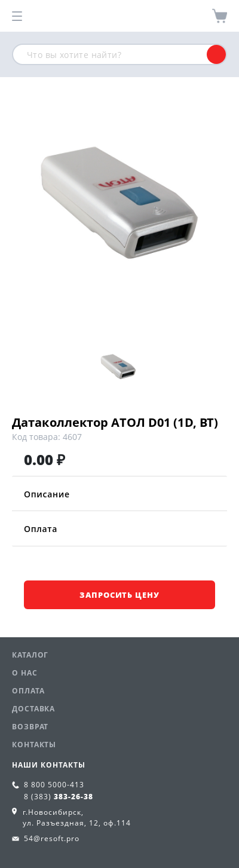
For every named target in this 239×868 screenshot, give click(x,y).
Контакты (34, 745)
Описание (119, 494)
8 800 (54, 785)
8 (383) (59, 797)
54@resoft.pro (52, 838)
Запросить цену (119, 595)
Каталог (30, 655)
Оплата (119, 529)
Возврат (30, 727)
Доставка (33, 709)
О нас (25, 673)
